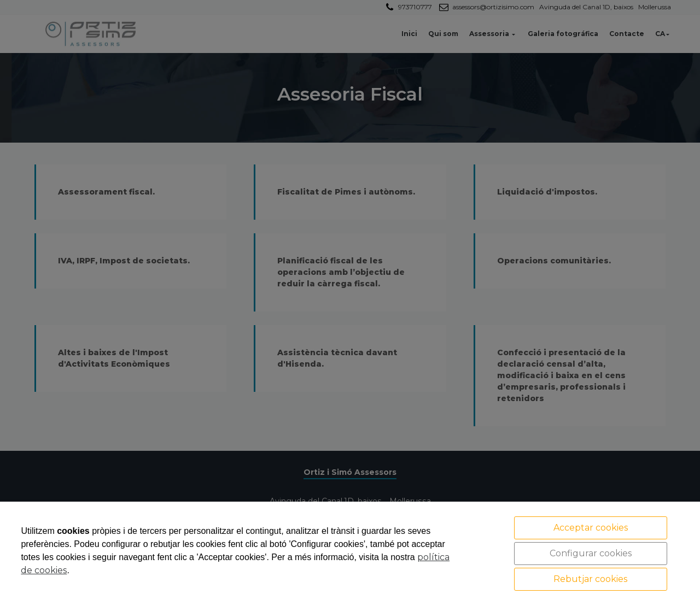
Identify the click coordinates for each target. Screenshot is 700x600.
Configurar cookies (591, 553)
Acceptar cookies (591, 528)
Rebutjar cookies (590, 579)
